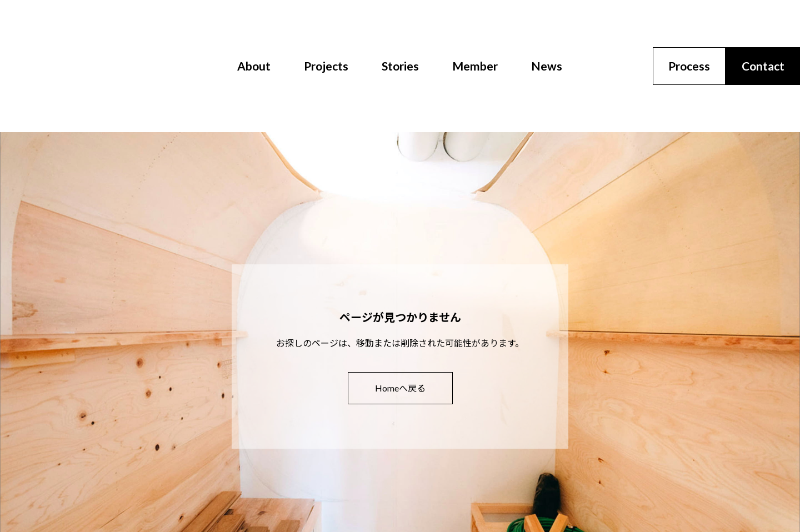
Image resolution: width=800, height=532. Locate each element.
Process (689, 66)
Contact (763, 66)
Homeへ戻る (400, 388)
